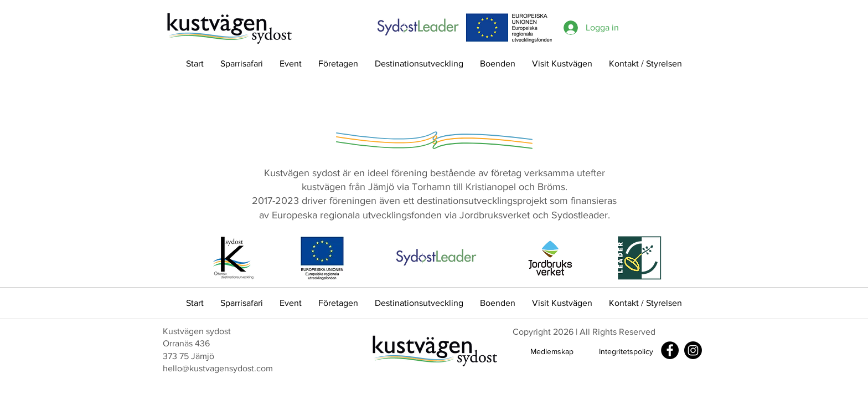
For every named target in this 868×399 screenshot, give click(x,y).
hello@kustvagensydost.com (218, 368)
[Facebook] (670, 350)
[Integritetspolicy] (626, 352)
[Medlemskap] (552, 352)
